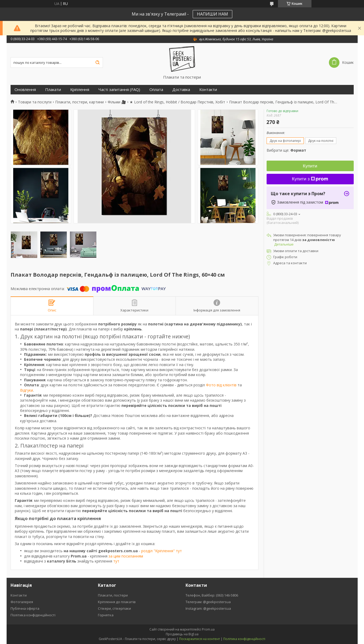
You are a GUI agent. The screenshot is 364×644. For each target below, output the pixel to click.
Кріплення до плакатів (117, 602)
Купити (310, 166)
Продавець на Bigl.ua (182, 634)
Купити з (310, 179)
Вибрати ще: (286, 150)
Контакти (208, 90)
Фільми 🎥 (117, 102)
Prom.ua (208, 629)
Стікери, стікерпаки (114, 608)
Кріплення (80, 90)
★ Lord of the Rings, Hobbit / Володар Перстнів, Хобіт (177, 102)
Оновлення (25, 90)
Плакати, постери (113, 595)
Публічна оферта (25, 608)
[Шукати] (98, 63)
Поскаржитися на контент (200, 639)
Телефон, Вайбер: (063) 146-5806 (212, 595)
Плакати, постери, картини (79, 102)
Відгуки (27, 390)
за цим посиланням (126, 556)
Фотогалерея (22, 602)
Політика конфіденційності (33, 615)
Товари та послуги (35, 102)
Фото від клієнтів (221, 385)
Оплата (156, 90)
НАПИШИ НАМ (212, 14)
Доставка (181, 90)
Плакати (53, 90)
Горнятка (106, 615)
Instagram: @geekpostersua (208, 608)
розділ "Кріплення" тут (162, 551)
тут (116, 561)
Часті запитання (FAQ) (119, 90)
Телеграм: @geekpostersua (208, 602)
